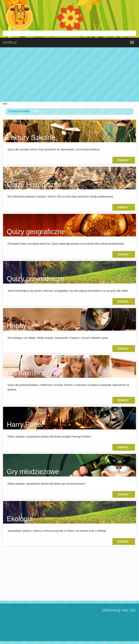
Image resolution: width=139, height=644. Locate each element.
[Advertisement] (69, 74)
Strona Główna (19, 111)
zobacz (124, 160)
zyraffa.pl (10, 42)
